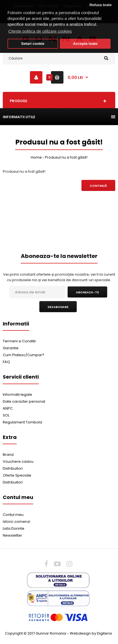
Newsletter (12, 535)
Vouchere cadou (18, 461)
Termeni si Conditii (19, 341)
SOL (6, 415)
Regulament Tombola (22, 422)
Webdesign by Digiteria (91, 633)
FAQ (6, 362)
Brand (8, 455)
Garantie (11, 348)
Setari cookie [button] (33, 44)
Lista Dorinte (14, 528)
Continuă (98, 186)
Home (36, 157)
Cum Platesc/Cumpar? (24, 355)
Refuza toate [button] (101, 5)
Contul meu (13, 515)
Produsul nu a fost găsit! (66, 157)
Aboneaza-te (87, 292)
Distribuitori (13, 468)
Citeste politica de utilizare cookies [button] (40, 31)
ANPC (8, 408)
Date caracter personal (24, 401)
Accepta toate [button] (85, 44)
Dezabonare (58, 307)
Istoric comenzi (16, 522)
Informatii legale (17, 395)
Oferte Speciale (17, 475)
